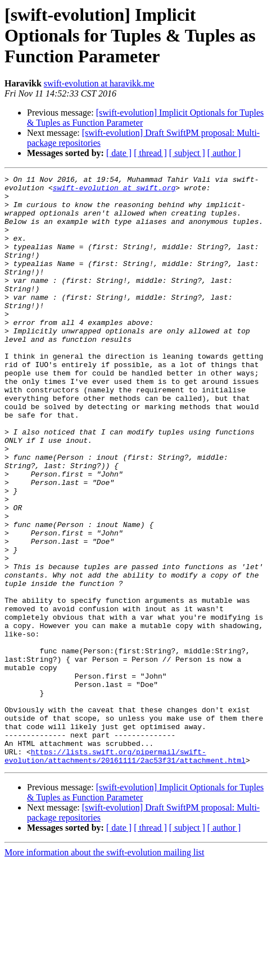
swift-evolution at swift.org (114, 191)
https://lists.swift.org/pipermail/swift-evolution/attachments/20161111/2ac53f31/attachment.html (125, 873)
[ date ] (119, 153)
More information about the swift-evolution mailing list (105, 970)
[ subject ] (187, 153)
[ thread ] (150, 153)
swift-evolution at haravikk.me (99, 83)
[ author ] (224, 153)
